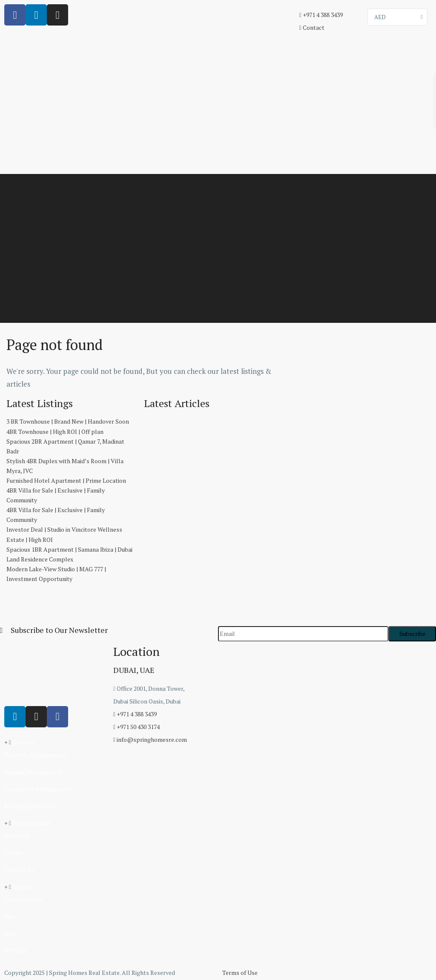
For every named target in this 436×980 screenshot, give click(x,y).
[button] (54, 742)
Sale (10, 933)
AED (380, 17)
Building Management (33, 772)
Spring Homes (32, 823)
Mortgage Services (29, 806)
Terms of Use (240, 973)
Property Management (35, 755)
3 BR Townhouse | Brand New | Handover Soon (68, 421)
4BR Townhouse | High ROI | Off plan (55, 432)
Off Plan (15, 950)
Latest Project (23, 899)
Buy (9, 916)
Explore (23, 887)
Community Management (38, 789)
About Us (17, 836)
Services (23, 742)
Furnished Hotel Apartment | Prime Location (66, 480)
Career (13, 853)
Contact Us (19, 870)
